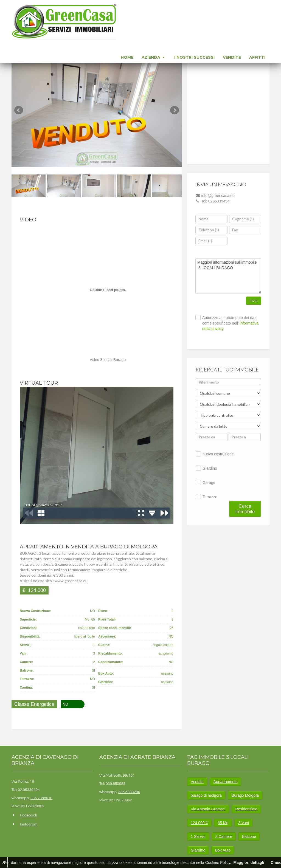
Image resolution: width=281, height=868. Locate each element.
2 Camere (224, 836)
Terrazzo (210, 497)
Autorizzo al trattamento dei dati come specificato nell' (230, 323)
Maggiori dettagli (249, 863)
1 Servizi (198, 836)
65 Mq (223, 823)
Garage (209, 483)
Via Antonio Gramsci (208, 809)
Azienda (154, 57)
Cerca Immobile (245, 509)
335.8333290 (129, 792)
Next (175, 110)
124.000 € (199, 823)
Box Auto (223, 850)
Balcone (249, 836)
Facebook (28, 815)
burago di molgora (206, 795)
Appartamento (226, 782)
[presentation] (250, 242)
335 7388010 (41, 798)
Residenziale (246, 809)
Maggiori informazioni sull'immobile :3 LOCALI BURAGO (228, 276)
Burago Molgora (245, 795)
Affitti (257, 57)
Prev (19, 110)
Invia (254, 301)
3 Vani (244, 823)
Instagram (29, 824)
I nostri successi (194, 57)
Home (127, 57)
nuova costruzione (218, 454)
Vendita (197, 782)
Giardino (210, 468)
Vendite (232, 57)
